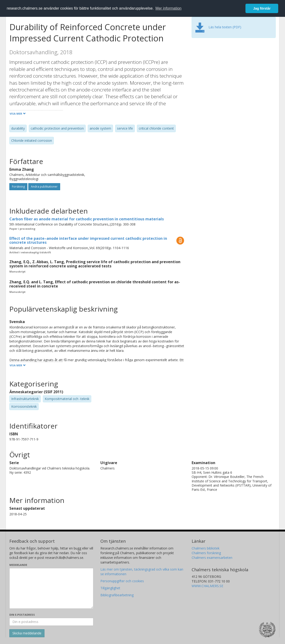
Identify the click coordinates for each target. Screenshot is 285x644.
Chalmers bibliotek (206, 548)
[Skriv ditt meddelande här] (51, 588)
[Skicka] (27, 633)
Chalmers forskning (206, 553)
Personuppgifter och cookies (122, 581)
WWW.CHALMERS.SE (207, 586)
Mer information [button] (168, 8)
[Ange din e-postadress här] (51, 622)
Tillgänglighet (110, 588)
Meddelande (18, 565)
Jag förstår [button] (262, 8)
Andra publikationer (44, 187)
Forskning (18, 187)
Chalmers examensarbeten (212, 558)
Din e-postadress (22, 615)
